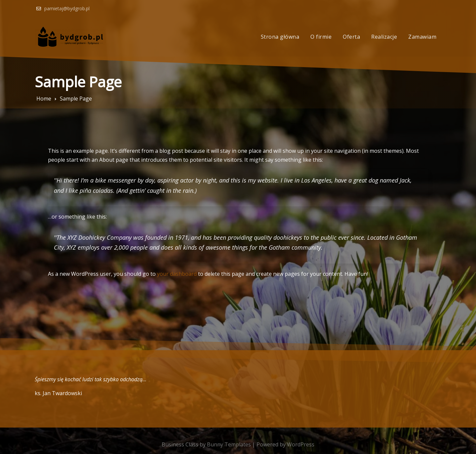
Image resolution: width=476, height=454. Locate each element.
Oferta (351, 37)
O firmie (321, 37)
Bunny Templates (229, 444)
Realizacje (384, 37)
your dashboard (177, 274)
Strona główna (280, 37)
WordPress (301, 444)
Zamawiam (422, 37)
